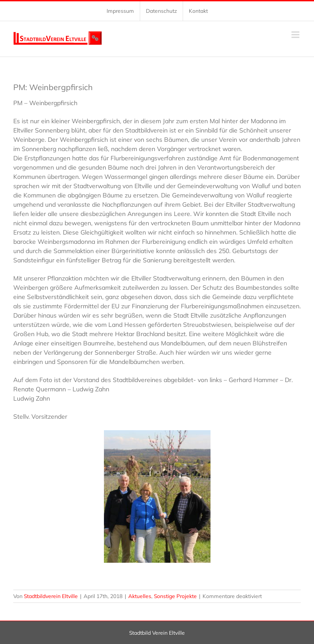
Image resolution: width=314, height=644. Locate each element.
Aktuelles (140, 596)
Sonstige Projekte (175, 596)
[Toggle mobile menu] (296, 35)
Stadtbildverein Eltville (51, 596)
